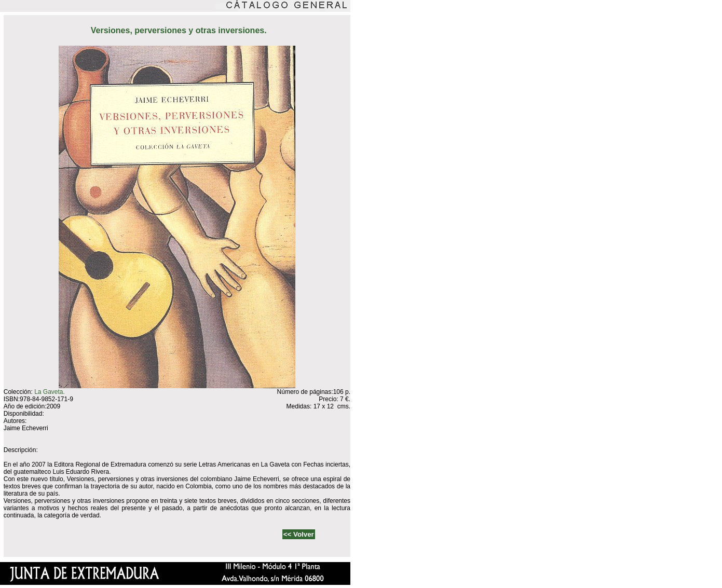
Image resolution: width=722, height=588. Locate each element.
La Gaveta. (50, 392)
